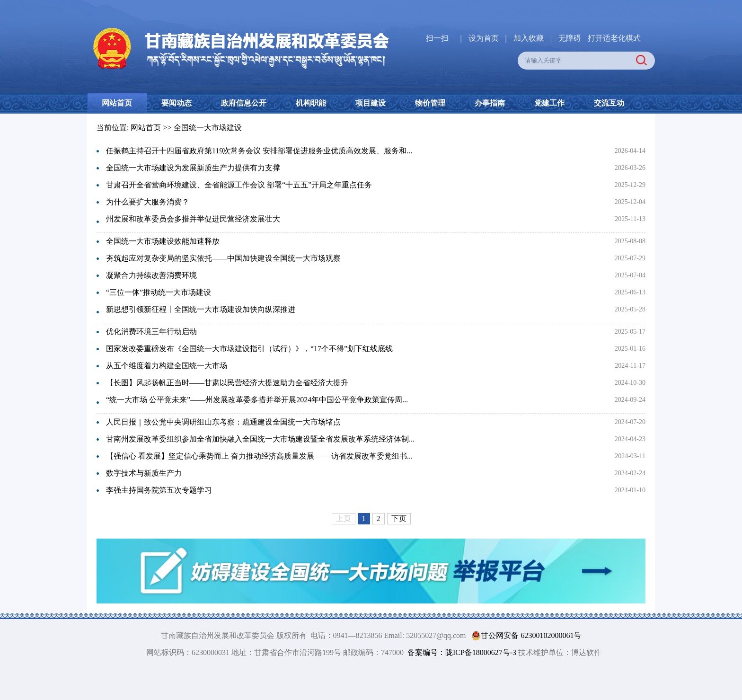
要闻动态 (177, 103)
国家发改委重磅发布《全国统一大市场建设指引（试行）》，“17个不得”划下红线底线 (249, 349)
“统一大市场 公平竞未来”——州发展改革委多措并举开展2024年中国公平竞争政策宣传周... (257, 400)
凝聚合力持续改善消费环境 (151, 275)
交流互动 (609, 103)
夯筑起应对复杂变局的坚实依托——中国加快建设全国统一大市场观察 (223, 258)
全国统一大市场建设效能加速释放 (163, 241)
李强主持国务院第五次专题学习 (159, 490)
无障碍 (570, 38)
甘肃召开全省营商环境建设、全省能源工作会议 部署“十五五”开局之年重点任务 (239, 185)
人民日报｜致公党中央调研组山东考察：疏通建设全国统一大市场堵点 (223, 422)
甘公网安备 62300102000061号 (524, 636)
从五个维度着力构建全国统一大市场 (167, 366)
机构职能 (311, 103)
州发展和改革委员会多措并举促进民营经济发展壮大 (193, 219)
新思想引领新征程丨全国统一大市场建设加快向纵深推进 (201, 309)
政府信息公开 (244, 103)
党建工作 (549, 103)
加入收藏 (530, 38)
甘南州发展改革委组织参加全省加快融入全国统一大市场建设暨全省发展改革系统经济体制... (260, 439)
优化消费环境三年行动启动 (151, 332)
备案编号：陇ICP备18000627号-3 (462, 652)
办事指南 (490, 103)
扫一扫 (437, 38)
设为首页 (484, 38)
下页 (399, 518)
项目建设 (371, 103)
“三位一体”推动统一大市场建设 (159, 292)
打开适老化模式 (614, 38)
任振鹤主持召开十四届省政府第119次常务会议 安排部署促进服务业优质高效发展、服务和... (259, 151)
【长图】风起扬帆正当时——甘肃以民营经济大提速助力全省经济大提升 (227, 383)
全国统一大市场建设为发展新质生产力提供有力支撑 (193, 168)
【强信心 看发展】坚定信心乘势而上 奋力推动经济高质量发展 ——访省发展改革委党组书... (259, 456)
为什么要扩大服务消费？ (148, 202)
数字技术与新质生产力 (144, 473)
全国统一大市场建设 (208, 128)
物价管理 (430, 103)
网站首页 (117, 103)
